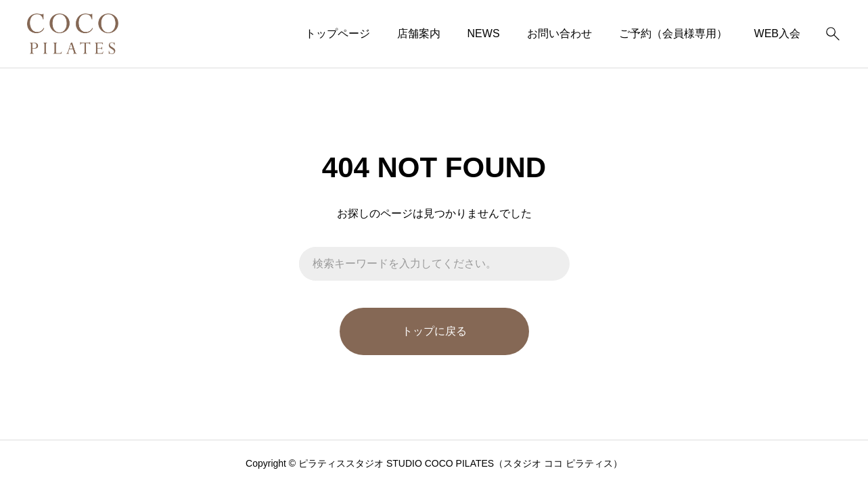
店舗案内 (419, 33)
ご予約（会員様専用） (673, 33)
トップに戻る (434, 331)
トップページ (338, 33)
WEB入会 (777, 33)
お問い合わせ (559, 33)
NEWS (484, 33)
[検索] (833, 34)
